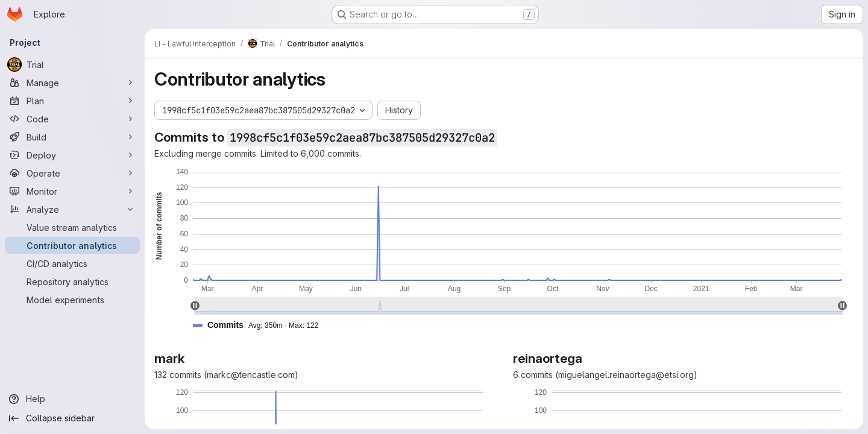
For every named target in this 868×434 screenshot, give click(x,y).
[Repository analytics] (72, 281)
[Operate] (72, 173)
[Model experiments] (72, 300)
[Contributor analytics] (72, 245)
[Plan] (72, 101)
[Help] (72, 399)
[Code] (72, 119)
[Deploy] (72, 155)
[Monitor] (72, 191)
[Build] (72, 137)
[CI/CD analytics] (72, 263)
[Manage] (72, 83)
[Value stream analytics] (72, 227)
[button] (260, 325)
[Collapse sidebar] (72, 418)
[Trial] (72, 64)
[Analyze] (72, 209)
